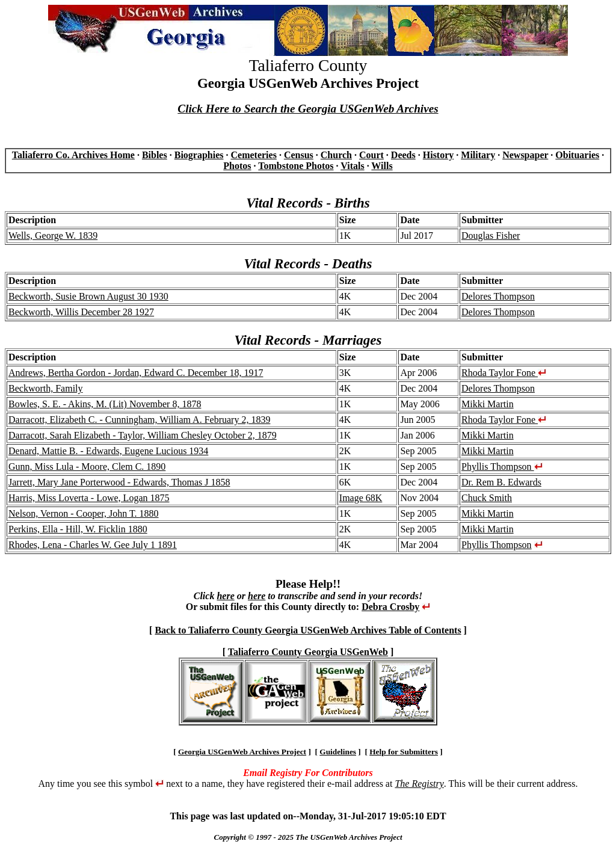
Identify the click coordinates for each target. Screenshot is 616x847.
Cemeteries (254, 155)
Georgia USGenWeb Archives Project (242, 752)
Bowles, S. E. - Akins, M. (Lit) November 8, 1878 (105, 404)
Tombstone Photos (296, 166)
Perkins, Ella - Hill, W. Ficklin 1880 (78, 529)
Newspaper (525, 155)
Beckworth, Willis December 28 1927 (81, 312)
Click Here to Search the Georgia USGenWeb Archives (308, 109)
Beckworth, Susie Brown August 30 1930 (88, 296)
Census (299, 155)
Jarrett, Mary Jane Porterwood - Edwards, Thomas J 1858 (119, 482)
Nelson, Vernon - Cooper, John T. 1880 (84, 513)
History (439, 155)
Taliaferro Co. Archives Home (73, 155)
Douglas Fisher (491, 236)
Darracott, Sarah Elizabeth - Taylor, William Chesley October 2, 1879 (143, 435)
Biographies (199, 155)
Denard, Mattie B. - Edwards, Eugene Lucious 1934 (108, 451)
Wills (382, 166)
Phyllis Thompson (502, 467)
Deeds (403, 155)
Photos (237, 166)
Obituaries (577, 155)
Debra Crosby (390, 607)
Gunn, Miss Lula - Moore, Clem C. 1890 (87, 467)
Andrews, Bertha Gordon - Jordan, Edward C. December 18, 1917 (136, 373)
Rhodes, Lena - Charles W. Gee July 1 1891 (93, 545)
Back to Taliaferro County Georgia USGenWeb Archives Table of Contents (308, 630)
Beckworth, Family (46, 388)
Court (371, 155)
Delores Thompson (498, 296)
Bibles (155, 155)
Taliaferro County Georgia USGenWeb (308, 652)
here (225, 596)
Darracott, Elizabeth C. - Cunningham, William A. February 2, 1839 (139, 420)
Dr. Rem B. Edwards (501, 482)
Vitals (352, 166)
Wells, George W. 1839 (53, 236)
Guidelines (338, 752)
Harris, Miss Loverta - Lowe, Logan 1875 (89, 498)
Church (336, 155)
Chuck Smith (487, 498)
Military (478, 155)
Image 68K (361, 498)
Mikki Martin (488, 404)
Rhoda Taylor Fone (504, 373)
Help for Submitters (404, 752)
